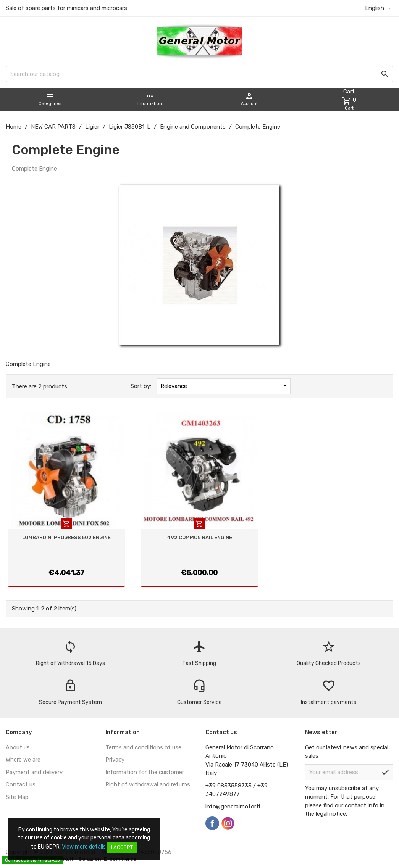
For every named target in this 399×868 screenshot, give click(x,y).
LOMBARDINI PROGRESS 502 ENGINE (66, 537)
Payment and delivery (34, 772)
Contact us (21, 784)
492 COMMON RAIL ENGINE (199, 537)
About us (18, 747)
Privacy (115, 760)
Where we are (23, 760)
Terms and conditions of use (143, 747)
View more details (84, 847)
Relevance (225, 385)
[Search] (199, 74)
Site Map (17, 797)
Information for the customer (145, 772)
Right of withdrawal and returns (148, 784)
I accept (122, 847)
